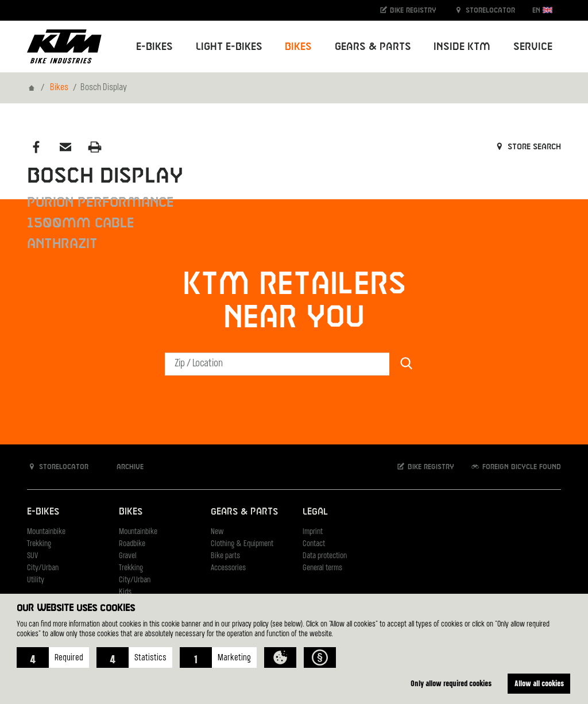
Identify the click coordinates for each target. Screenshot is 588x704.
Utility (36, 580)
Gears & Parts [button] (373, 47)
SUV (32, 556)
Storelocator (484, 10)
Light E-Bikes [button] (229, 47)
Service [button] (533, 47)
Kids (125, 592)
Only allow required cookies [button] (451, 683)
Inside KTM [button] (462, 47)
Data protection (325, 556)
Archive (124, 467)
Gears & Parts (244, 512)
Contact (314, 544)
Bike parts (225, 556)
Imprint (313, 532)
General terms (322, 568)
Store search (527, 147)
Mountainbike (46, 532)
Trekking (39, 544)
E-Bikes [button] (154, 47)
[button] (53, 657)
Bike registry (408, 10)
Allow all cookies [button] (539, 683)
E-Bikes (43, 512)
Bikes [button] (298, 47)
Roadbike (132, 544)
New (217, 532)
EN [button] (542, 10)
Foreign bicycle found (516, 467)
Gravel (128, 556)
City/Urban (43, 568)
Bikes (59, 88)
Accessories (228, 568)
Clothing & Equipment (242, 544)
